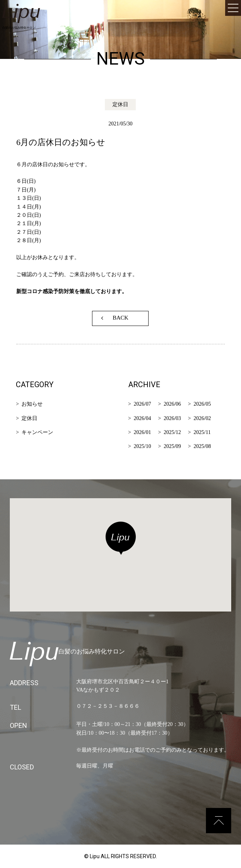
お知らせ (32, 404)
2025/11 (202, 432)
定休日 (29, 418)
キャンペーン (37, 432)
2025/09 (172, 446)
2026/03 (172, 418)
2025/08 (202, 446)
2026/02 (202, 418)
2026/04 (143, 418)
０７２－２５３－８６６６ (108, 706)
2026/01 (143, 432)
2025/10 (143, 446)
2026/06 (172, 404)
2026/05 (202, 404)
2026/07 (143, 404)
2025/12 (172, 432)
